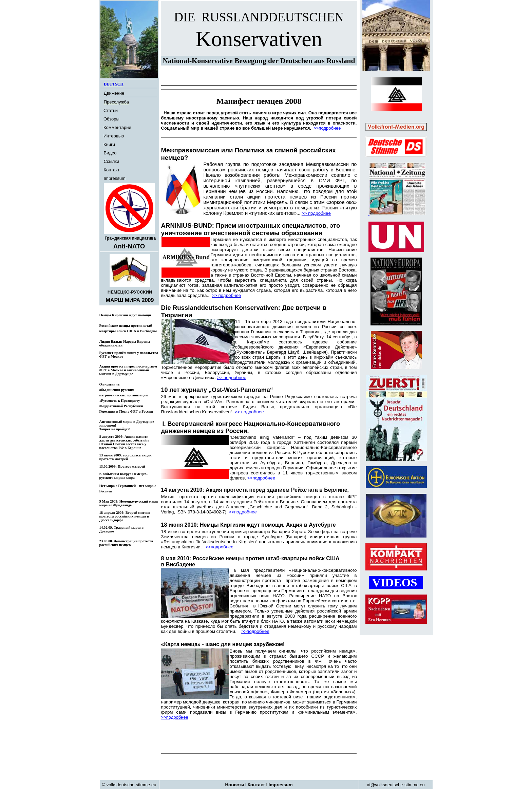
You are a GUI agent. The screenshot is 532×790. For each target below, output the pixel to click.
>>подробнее (261, 478)
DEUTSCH (114, 84)
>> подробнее (316, 213)
